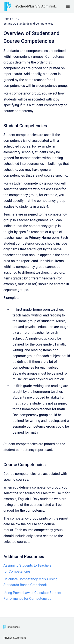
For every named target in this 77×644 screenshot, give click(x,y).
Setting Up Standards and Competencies (28, 24)
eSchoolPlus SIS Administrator (36, 6)
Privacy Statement (15, 638)
